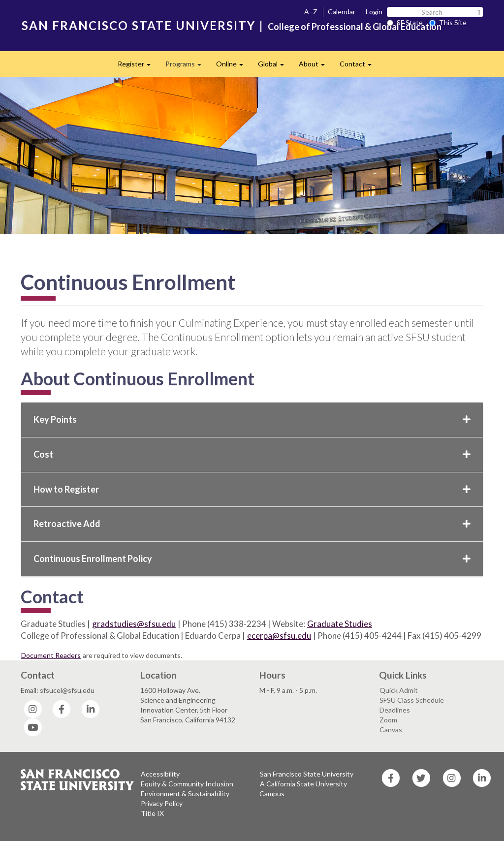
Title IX (152, 813)
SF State (405, 22)
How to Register (252, 489)
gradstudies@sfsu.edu (134, 624)
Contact (359, 67)
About (315, 67)
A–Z (311, 12)
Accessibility (160, 774)
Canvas (391, 730)
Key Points (252, 419)
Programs (187, 67)
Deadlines (395, 710)
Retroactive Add (252, 524)
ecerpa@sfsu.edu (279, 636)
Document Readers (51, 655)
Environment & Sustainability (185, 794)
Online (233, 67)
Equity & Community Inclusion (187, 784)
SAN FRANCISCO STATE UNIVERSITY (139, 25)
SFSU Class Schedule (412, 700)
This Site (448, 22)
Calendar (342, 12)
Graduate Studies (340, 624)
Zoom (388, 720)
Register (138, 67)
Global (275, 67)
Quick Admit (399, 690)
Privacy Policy (162, 803)
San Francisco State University (307, 774)
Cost (252, 454)
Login (374, 12)
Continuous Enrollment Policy (252, 559)
